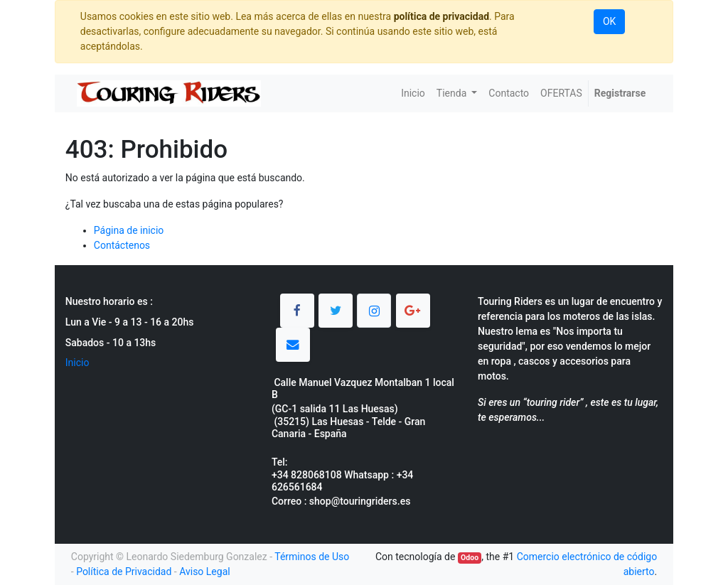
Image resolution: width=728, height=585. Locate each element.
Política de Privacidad (124, 571)
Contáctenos (122, 245)
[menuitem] (413, 93)
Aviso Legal (205, 571)
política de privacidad (441, 16)
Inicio (77, 363)
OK (609, 21)
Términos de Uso (312, 557)
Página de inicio (129, 230)
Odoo (470, 558)
